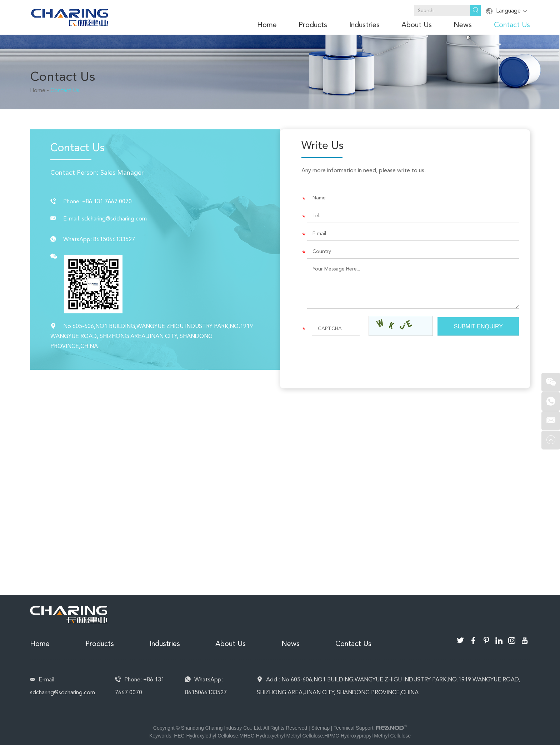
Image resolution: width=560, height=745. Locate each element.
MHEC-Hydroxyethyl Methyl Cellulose (281, 736)
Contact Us (512, 25)
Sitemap (321, 728)
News (463, 25)
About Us (417, 25)
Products (313, 25)
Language (508, 11)
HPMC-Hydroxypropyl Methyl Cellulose (367, 736)
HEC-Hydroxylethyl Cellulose (206, 736)
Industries (364, 25)
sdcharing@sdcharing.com (114, 218)
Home (267, 25)
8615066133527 (114, 239)
